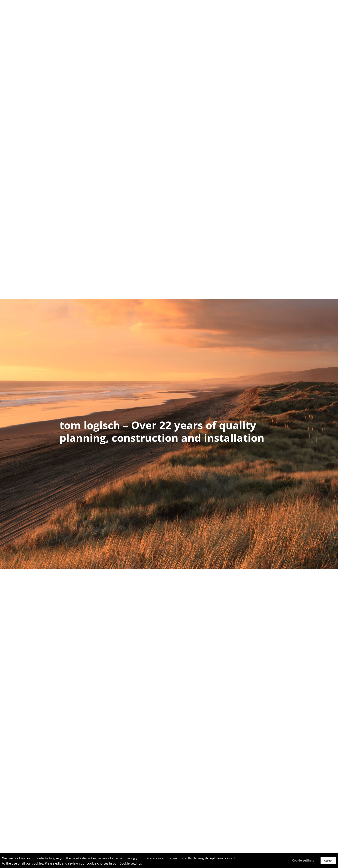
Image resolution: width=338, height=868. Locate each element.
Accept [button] (328, 861)
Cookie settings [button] (303, 860)
